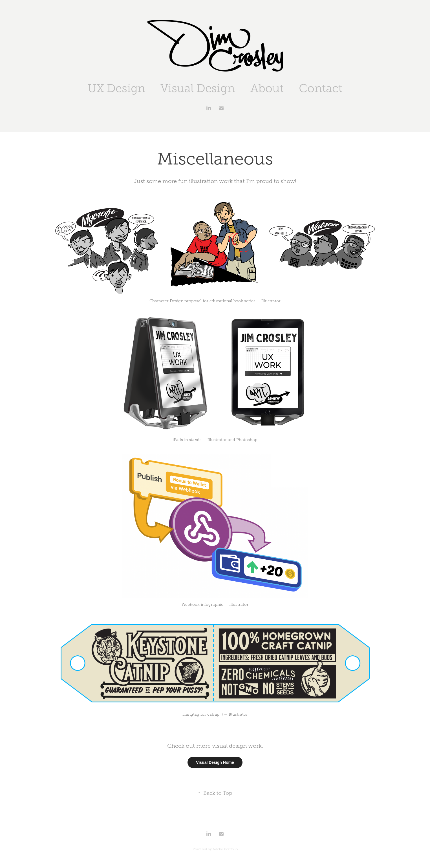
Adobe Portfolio (225, 849)
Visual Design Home (215, 762)
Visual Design (198, 88)
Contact (321, 88)
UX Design (116, 88)
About (267, 88)
